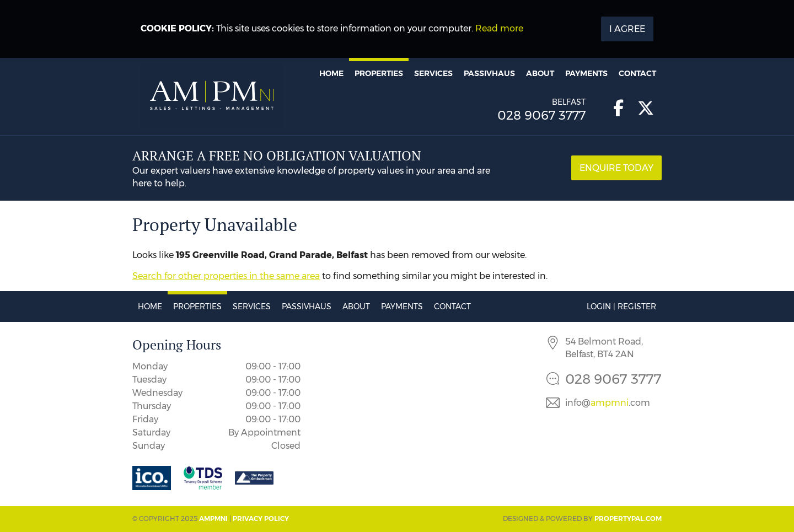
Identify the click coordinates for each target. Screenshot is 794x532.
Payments (586, 73)
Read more (499, 28)
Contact (637, 73)
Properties (379, 73)
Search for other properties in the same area (226, 276)
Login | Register (621, 307)
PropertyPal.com (628, 518)
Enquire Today (616, 168)
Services (433, 73)
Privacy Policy (261, 518)
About (540, 73)
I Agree (627, 29)
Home (331, 73)
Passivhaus (489, 73)
